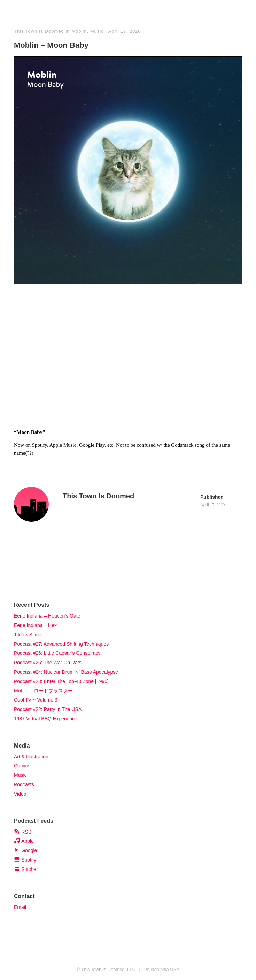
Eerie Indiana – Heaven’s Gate (47, 616)
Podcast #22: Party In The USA (48, 709)
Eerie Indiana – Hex (35, 625)
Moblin (79, 31)
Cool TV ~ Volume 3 (36, 700)
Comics (22, 766)
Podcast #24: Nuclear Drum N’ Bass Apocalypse (66, 672)
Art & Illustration (31, 757)
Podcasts (24, 784)
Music (97, 31)
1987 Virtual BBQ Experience (46, 719)
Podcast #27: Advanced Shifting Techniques (61, 644)
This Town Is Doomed (39, 31)
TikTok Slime (28, 635)
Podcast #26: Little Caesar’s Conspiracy (57, 653)
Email (20, 907)
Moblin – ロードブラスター (43, 691)
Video (20, 794)
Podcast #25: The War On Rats (48, 663)
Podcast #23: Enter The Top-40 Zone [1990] (61, 681)
